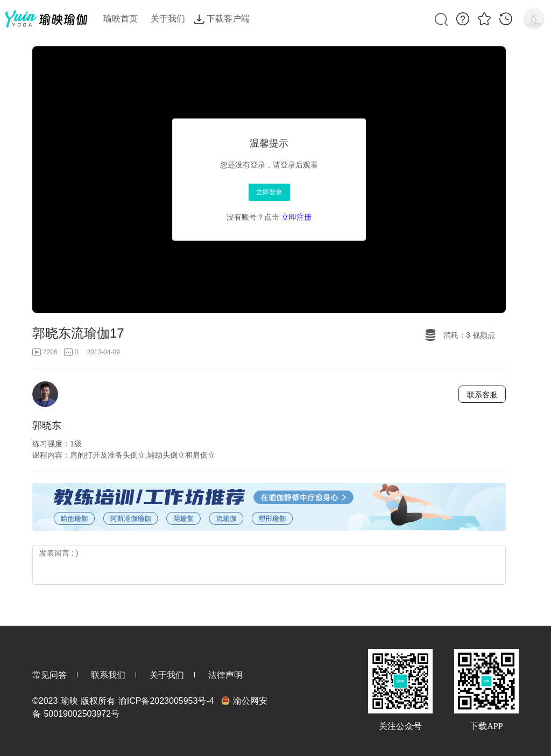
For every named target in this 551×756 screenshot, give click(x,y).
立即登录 (269, 192)
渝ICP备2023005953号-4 (166, 701)
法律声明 (225, 675)
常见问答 (50, 675)
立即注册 (296, 217)
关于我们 (167, 675)
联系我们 (108, 675)
